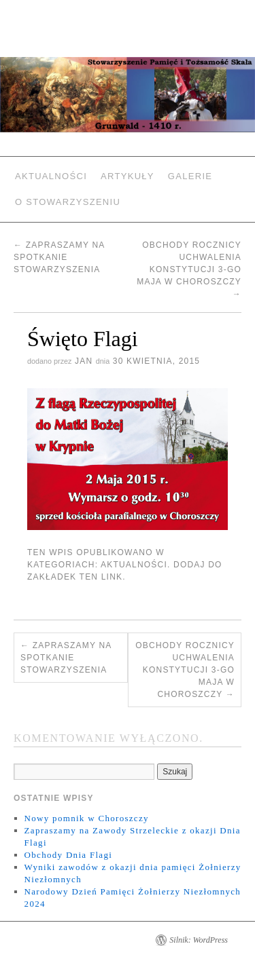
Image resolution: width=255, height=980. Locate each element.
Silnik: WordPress (199, 940)
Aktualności (51, 176)
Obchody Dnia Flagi (69, 855)
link (112, 577)
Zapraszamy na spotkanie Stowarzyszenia (59, 257)
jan (84, 361)
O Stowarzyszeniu (68, 202)
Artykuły (128, 176)
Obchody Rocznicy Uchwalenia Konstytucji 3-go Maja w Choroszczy (189, 269)
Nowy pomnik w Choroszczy (87, 818)
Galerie (190, 176)
